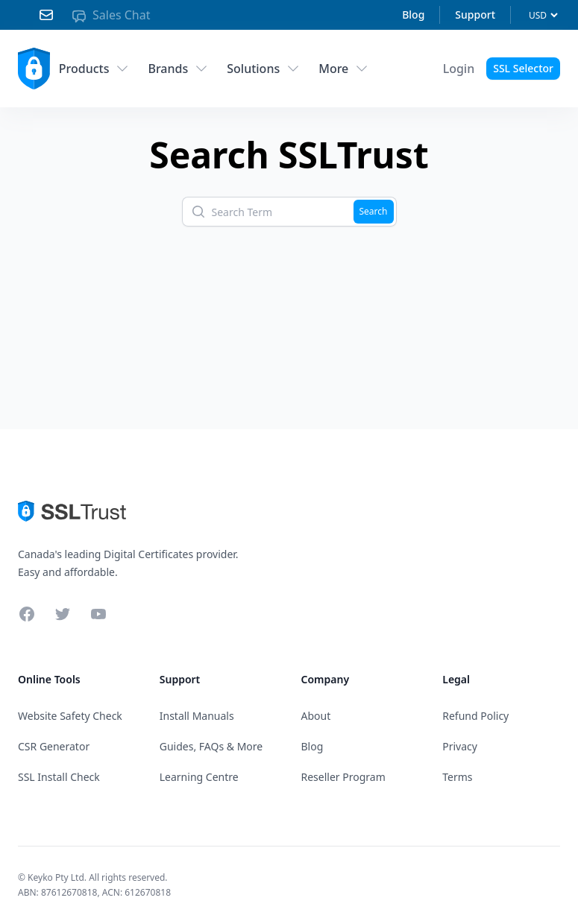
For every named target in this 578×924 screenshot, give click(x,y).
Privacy (460, 746)
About (316, 716)
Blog (413, 15)
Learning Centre (199, 777)
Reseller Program (343, 777)
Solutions (264, 69)
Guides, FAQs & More (211, 746)
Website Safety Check (70, 716)
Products (95, 69)
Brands (178, 69)
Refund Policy (475, 716)
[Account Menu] (459, 69)
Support (475, 15)
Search (374, 211)
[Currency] (543, 15)
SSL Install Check (59, 777)
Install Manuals (197, 716)
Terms (457, 777)
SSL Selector (523, 68)
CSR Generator (54, 746)
